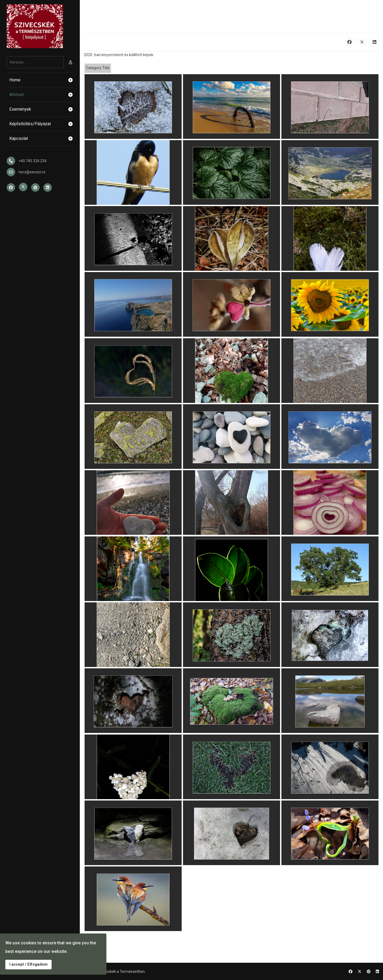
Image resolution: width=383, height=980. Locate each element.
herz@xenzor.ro (32, 172)
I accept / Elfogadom (28, 964)
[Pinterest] (369, 971)
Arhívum (41, 95)
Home (41, 80)
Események (41, 109)
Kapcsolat (41, 139)
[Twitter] (360, 971)
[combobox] (35, 62)
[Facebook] (351, 971)
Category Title (98, 68)
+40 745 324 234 (33, 161)
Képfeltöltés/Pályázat (41, 124)
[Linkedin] (377, 971)
